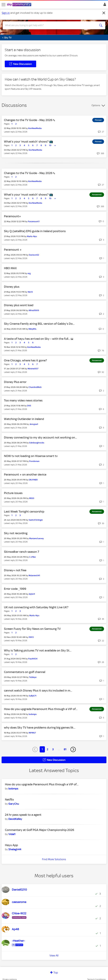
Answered (97, 195)
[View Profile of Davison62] (34, 255)
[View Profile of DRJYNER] (33, 480)
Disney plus (12, 287)
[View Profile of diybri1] (32, 594)
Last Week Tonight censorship (24, 512)
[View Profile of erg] (29, 273)
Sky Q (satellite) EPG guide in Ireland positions (35, 231)
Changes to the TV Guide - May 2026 (28, 120)
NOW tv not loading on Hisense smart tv (31, 456)
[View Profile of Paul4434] (33, 659)
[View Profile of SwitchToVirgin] (36, 520)
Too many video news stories (23, 400)
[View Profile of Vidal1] (12, 834)
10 (50, 145)
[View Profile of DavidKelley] (15, 819)
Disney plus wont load (19, 305)
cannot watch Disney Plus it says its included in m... (38, 690)
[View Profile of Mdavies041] (34, 575)
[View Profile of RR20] (32, 498)
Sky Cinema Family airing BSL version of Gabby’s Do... (39, 324)
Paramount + (13, 250)
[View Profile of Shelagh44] (15, 849)
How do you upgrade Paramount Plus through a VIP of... (41, 709)
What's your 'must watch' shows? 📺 (29, 142)
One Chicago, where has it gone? (25, 360)
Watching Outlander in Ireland (24, 419)
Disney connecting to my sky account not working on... (40, 437)
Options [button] (96, 105)
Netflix (9, 800)
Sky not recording (16, 533)
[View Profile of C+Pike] (32, 557)
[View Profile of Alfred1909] (34, 310)
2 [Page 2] (47, 749)
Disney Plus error (15, 382)
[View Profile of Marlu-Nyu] (32, 236)
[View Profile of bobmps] (33, 714)
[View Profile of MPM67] (32, 733)
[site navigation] (3, 5)
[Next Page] (73, 749)
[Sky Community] (20, 5)
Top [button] (56, 973)
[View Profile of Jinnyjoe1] (34, 424)
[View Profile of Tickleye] (33, 677)
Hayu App (11, 845)
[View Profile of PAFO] (31, 637)
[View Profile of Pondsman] (34, 461)
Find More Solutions (54, 859)
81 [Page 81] (65, 749)
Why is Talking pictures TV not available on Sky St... (38, 650)
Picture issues (13, 493)
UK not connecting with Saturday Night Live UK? (36, 607)
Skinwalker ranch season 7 (22, 552)
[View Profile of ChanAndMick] (35, 387)
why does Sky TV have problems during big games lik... (40, 728)
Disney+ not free (15, 570)
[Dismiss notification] (104, 13)
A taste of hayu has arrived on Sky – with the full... (37, 339)
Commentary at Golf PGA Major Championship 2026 (39, 830)
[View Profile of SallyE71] (33, 696)
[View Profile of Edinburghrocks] (37, 443)
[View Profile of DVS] (29, 406)
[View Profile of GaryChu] (14, 804)
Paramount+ (12, 216)
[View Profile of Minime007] (33, 369)
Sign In (104, 5)
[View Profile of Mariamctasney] (36, 538)
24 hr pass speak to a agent (23, 815)
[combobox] (49, 25)
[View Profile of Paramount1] (34, 221)
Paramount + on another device (25, 474)
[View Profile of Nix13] (30, 292)
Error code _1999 (15, 589)
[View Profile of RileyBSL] (33, 329)
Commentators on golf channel (25, 672)
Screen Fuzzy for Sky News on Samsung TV (32, 629)
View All (54, 955)
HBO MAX (10, 268)
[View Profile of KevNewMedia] (35, 128)
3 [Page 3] (53, 749)
